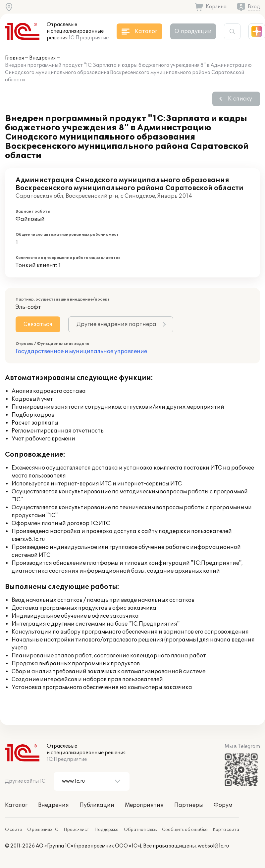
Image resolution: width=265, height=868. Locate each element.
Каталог (16, 805)
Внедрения (42, 58)
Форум (223, 805)
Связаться (38, 324)
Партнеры (189, 805)
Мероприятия (144, 805)
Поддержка (106, 830)
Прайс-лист (76, 830)
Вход (254, 7)
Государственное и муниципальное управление (81, 351)
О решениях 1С (43, 830)
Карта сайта (226, 830)
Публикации (97, 805)
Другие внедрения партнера (116, 324)
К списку (240, 99)
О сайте (13, 830)
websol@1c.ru (213, 846)
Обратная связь (140, 830)
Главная (14, 58)
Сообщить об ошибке (185, 830)
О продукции (193, 31)
